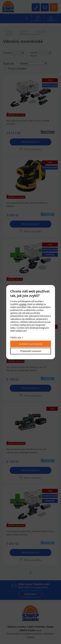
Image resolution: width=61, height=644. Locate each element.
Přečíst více (16, 338)
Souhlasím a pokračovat (30, 344)
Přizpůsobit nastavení (30, 351)
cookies (23, 304)
